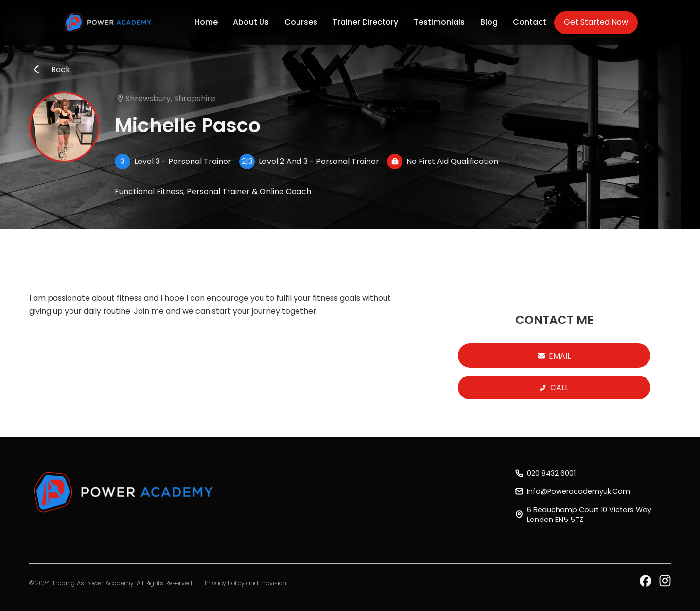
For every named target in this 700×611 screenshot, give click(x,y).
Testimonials (439, 22)
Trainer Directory (365, 22)
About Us (251, 22)
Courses (301, 22)
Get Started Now (596, 22)
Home (206, 22)
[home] (109, 23)
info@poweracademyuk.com (578, 491)
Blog (489, 22)
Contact (530, 22)
